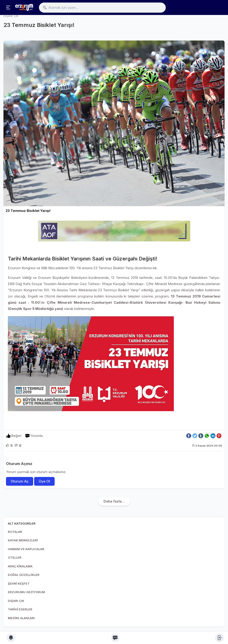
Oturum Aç (20, 481)
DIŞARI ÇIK (16, 601)
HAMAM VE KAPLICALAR (26, 549)
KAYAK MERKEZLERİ (23, 540)
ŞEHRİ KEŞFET (19, 583)
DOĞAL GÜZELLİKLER (24, 575)
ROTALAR (15, 532)
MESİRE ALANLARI (21, 618)
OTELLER (15, 557)
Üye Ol (44, 481)
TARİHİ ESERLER (20, 609)
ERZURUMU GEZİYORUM (26, 592)
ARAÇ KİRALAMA (20, 566)
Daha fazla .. (114, 501)
